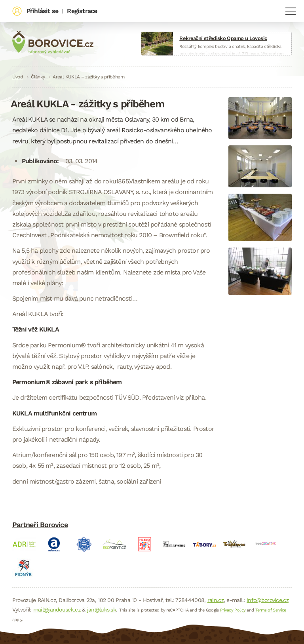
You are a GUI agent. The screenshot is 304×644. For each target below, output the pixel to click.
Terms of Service (271, 610)
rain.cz (216, 600)
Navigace (291, 11)
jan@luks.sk (102, 610)
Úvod (18, 77)
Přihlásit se (42, 11)
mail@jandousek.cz (57, 610)
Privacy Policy (233, 610)
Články (38, 77)
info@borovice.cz (268, 600)
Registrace (82, 11)
